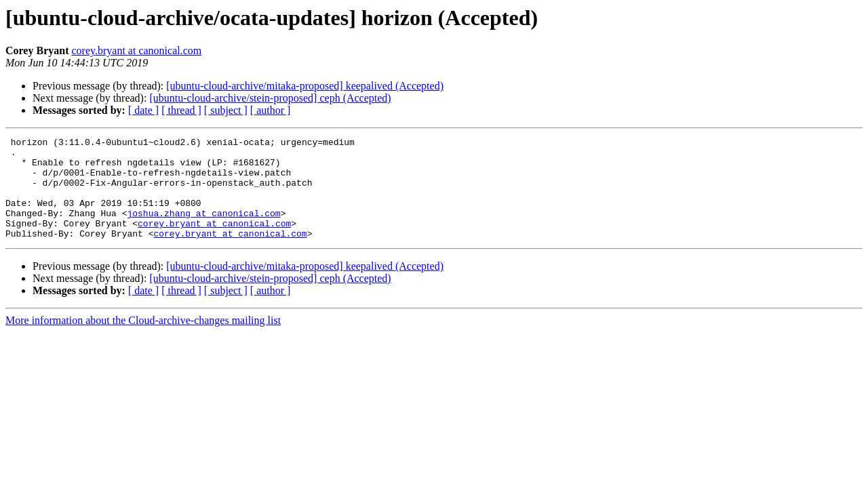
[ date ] (143, 110)
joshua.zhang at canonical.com (203, 229)
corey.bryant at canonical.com (136, 50)
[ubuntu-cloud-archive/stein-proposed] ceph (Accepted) (270, 98)
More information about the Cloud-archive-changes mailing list (143, 341)
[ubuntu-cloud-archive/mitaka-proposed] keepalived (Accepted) (305, 86)
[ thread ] (181, 110)
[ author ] (271, 110)
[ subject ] (226, 110)
